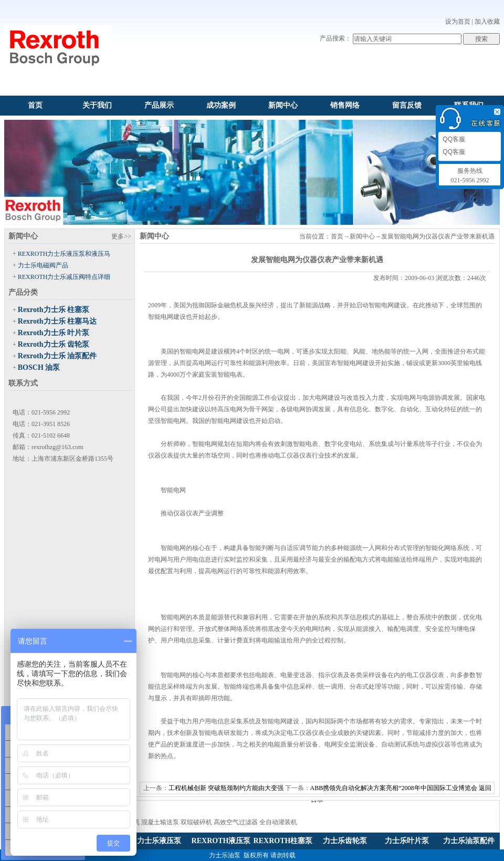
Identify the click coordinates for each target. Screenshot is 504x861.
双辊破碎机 (196, 822)
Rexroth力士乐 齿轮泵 (54, 344)
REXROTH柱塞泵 (283, 841)
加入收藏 (487, 22)
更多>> (121, 236)
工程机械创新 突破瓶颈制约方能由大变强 (226, 788)
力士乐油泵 (225, 855)
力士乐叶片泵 (407, 841)
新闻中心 (283, 105)
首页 (35, 105)
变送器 (302, 675)
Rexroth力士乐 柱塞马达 (57, 321)
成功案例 (221, 105)
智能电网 (161, 317)
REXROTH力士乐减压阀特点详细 (64, 277)
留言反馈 (407, 105)
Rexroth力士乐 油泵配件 (57, 356)
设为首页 (458, 22)
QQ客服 (453, 139)
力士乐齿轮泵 (345, 841)
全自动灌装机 (278, 822)
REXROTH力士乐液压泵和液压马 (64, 254)
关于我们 (97, 105)
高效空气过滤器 (236, 822)
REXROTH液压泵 (221, 841)
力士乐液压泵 (159, 841)
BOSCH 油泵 (39, 367)
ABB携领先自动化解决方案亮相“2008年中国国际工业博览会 (394, 788)
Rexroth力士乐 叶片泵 (54, 333)
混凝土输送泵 (160, 822)
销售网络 (345, 105)
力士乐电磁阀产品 (43, 265)
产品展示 (159, 105)
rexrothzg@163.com (57, 447)
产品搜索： (335, 38)
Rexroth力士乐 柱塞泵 (54, 310)
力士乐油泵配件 (469, 841)
